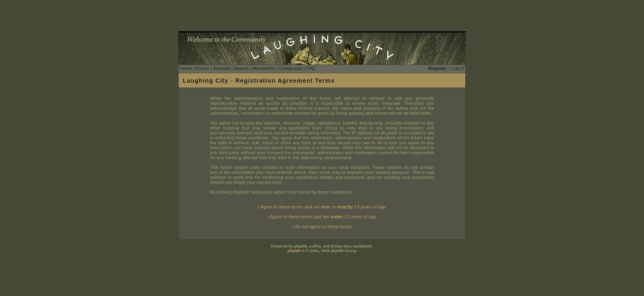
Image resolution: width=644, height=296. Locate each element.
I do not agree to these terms (322, 227)
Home (186, 68)
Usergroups (290, 68)
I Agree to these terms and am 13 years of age (322, 217)
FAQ (310, 68)
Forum (202, 68)
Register (438, 68)
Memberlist (263, 68)
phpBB (294, 251)
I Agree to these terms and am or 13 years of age (322, 207)
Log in (458, 68)
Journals (221, 68)
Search (241, 68)
